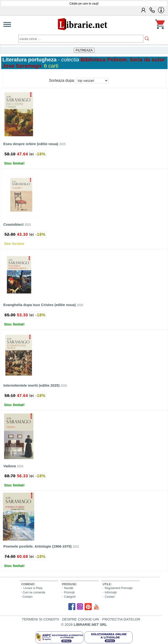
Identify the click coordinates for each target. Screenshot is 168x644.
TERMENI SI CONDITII (40, 619)
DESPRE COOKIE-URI (81, 619)
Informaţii (111, 592)
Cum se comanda (34, 592)
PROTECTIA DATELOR (121, 619)
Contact (27, 597)
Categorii (70, 597)
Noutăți (69, 588)
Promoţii (69, 592)
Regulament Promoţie (119, 588)
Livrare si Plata (33, 588)
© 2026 (84, 624)
